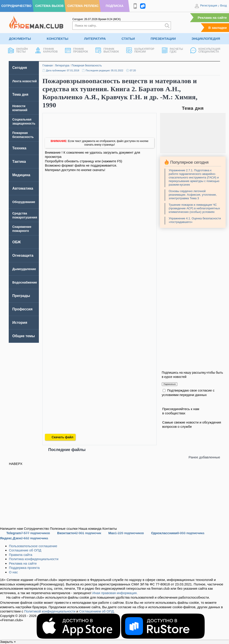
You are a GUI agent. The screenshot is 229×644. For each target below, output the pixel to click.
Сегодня (20, 68)
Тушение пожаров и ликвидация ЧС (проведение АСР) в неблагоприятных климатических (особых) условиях (194, 208)
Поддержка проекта (24, 568)
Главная (48, 66)
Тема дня (20, 94)
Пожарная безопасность (87, 66)
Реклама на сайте (212, 18)
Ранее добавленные (204, 457)
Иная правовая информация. (115, 593)
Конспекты (58, 39)
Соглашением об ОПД (96, 611)
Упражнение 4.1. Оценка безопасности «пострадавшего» (195, 220)
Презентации (163, 39)
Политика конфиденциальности (34, 559)
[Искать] (167, 26)
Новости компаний (20, 108)
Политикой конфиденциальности (50, 611)
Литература (95, 39)
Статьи (128, 39)
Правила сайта (21, 555)
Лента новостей (24, 81)
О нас (13, 572)
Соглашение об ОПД (25, 550)
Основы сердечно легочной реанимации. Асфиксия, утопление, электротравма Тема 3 (193, 195)
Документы (20, 39)
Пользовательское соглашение (33, 546)
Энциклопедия (206, 39)
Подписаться (170, 384)
